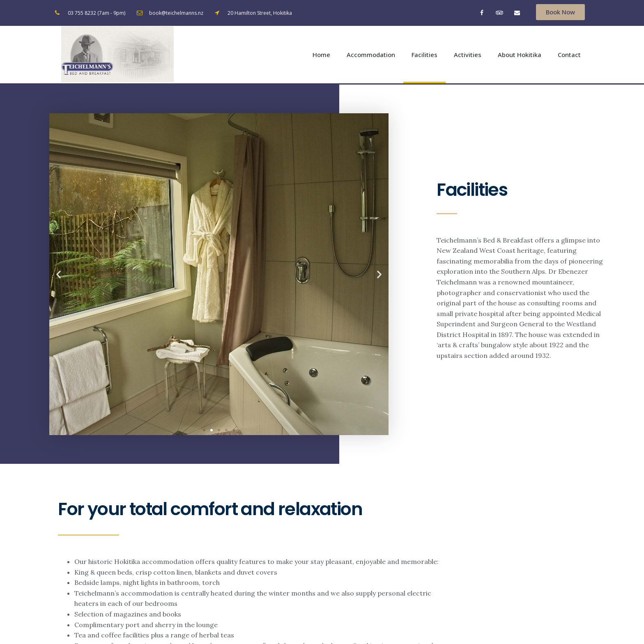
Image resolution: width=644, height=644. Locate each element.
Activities (468, 55)
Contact (569, 55)
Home (321, 55)
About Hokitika (520, 55)
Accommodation (371, 55)
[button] (560, 12)
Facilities (424, 55)
